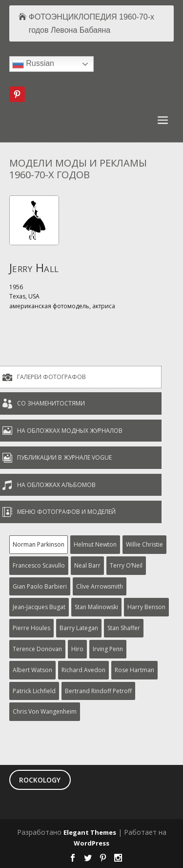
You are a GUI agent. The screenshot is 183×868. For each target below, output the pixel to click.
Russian (33, 64)
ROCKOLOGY (40, 780)
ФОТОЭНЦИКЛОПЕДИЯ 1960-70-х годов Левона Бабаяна (91, 23)
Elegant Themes (90, 832)
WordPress (91, 843)
